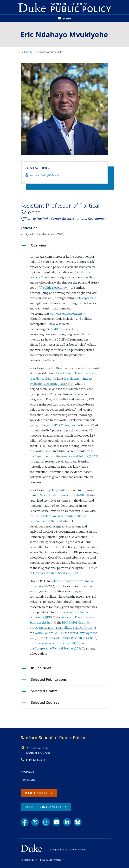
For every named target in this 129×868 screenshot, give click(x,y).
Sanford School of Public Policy (53, 737)
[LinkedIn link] (67, 822)
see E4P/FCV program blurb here (68, 425)
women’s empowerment (66, 314)
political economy (55, 288)
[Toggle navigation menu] (64, 18)
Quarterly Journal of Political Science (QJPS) (63, 628)
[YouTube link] (56, 822)
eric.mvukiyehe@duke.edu (44, 175)
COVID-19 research (62, 329)
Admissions (28, 780)
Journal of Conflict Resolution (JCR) (69, 638)
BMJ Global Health (74, 623)
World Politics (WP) (48, 633)
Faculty (28, 52)
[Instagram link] (46, 822)
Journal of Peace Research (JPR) (55, 643)
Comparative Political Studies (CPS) (58, 648)
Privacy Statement (50, 860)
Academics (27, 772)
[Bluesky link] (78, 822)
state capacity (84, 298)
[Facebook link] (25, 822)
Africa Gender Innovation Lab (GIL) (62, 495)
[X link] (35, 822)
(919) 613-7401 (36, 760)
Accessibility (27, 860)
